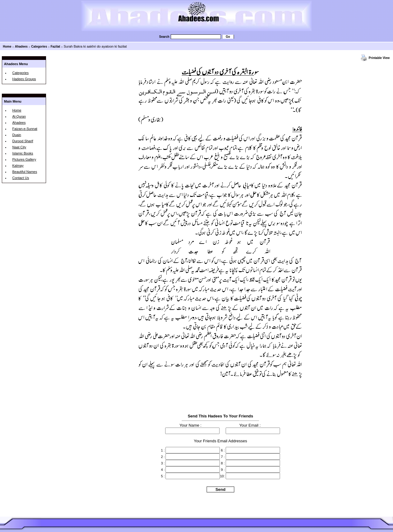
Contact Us (21, 178)
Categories (39, 47)
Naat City (19, 147)
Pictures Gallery (24, 159)
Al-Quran (19, 116)
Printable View (379, 58)
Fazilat (55, 47)
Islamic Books (23, 153)
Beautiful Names (25, 172)
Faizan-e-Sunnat (25, 129)
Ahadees (21, 47)
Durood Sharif (23, 141)
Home (7, 47)
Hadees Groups (24, 79)
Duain (17, 135)
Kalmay (18, 166)
